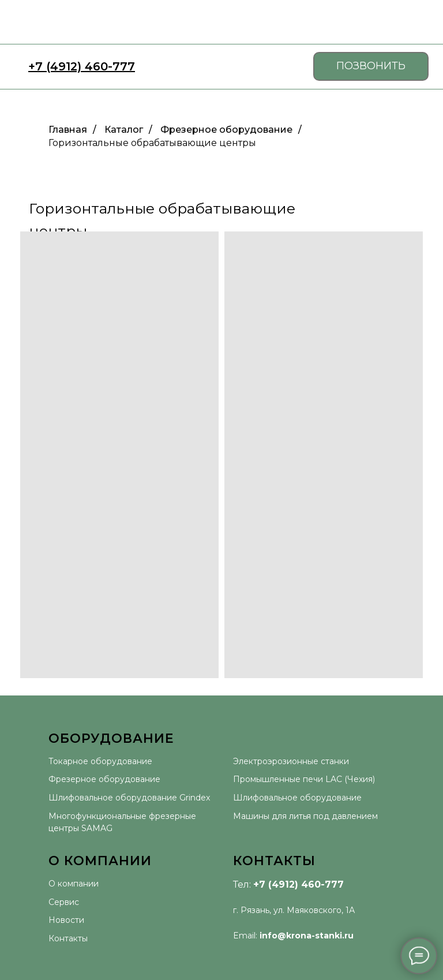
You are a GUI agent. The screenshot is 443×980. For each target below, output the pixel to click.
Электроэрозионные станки (291, 761)
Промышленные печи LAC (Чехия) (304, 779)
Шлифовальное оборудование (297, 798)
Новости (66, 920)
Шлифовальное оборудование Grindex (129, 798)
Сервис (64, 902)
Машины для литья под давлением (305, 816)
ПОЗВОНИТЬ (371, 66)
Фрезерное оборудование (226, 130)
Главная (68, 130)
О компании (74, 884)
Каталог (124, 130)
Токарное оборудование (100, 761)
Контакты (68, 938)
